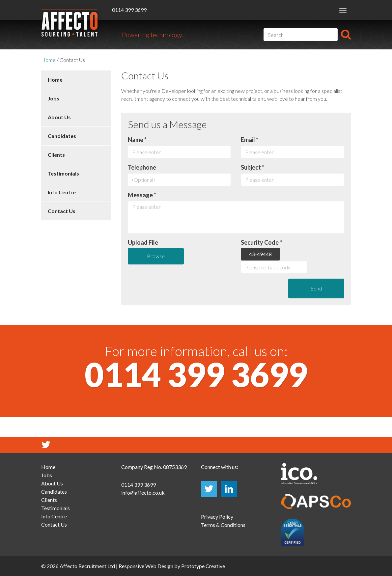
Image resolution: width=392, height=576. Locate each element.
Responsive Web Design (146, 566)
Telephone (142, 167)
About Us (59, 117)
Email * (250, 140)
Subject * (252, 167)
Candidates (62, 136)
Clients (56, 155)
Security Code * (261, 242)
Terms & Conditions (223, 525)
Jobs (54, 98)
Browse (156, 256)
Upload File (143, 242)
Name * (137, 140)
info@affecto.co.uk (143, 493)
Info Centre (62, 192)
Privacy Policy (217, 517)
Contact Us (62, 211)
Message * (142, 195)
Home (48, 60)
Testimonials (63, 173)
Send (316, 288)
